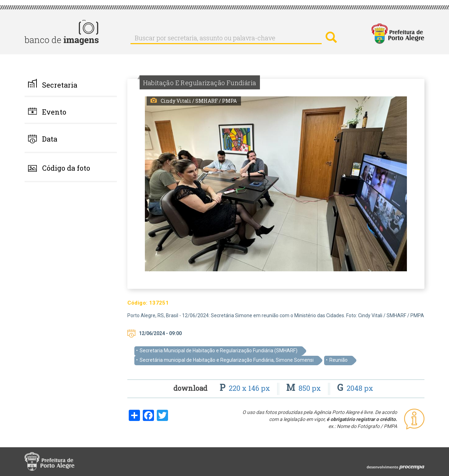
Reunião (339, 360)
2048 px (355, 388)
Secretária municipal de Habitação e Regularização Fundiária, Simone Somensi (227, 360)
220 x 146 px (246, 388)
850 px (304, 388)
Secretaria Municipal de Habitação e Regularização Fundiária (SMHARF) (219, 351)
